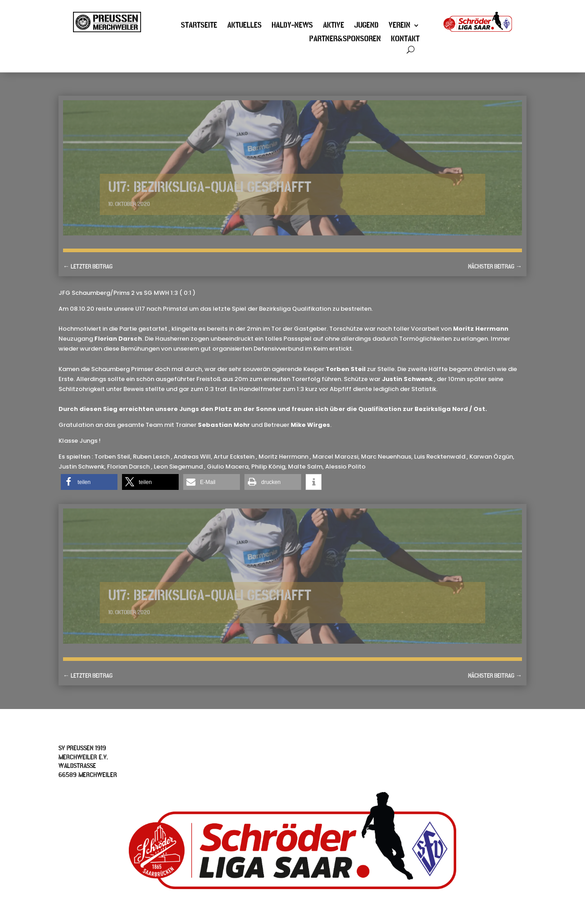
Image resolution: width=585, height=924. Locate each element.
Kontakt (405, 40)
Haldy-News (292, 26)
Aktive (334, 26)
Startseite (199, 26)
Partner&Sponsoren (345, 40)
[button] (89, 482)
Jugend (366, 26)
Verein (400, 26)
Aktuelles (244, 26)
